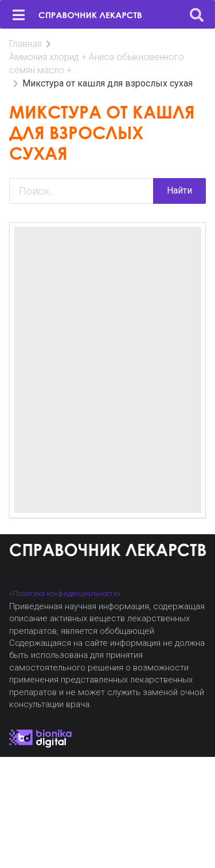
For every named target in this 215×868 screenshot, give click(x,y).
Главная (26, 44)
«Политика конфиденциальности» (65, 593)
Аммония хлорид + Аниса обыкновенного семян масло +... (97, 64)
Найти (179, 190)
